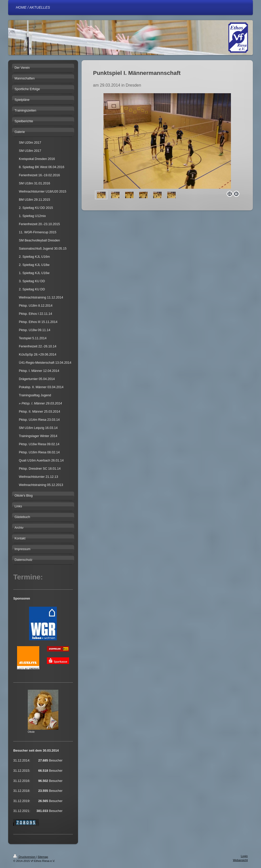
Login (244, 856)
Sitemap (43, 857)
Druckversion (25, 857)
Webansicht (240, 860)
